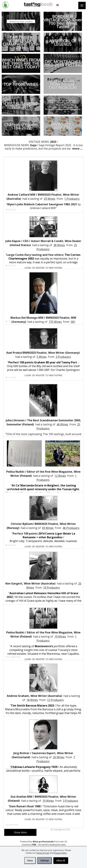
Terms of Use (43, 853)
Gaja (33, 145)
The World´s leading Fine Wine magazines (63, 109)
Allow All (61, 861)
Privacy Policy (60, 853)
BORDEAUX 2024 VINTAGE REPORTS (63, 107)
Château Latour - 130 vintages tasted (63, 101)
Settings (45, 861)
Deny (30, 861)
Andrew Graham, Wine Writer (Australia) (34, 696)
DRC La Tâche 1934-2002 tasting (63, 105)
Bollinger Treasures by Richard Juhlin (63, 103)
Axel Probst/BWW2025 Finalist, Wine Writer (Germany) (43, 353)
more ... (77, 149)
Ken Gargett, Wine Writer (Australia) (30, 583)
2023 (53, 142)
